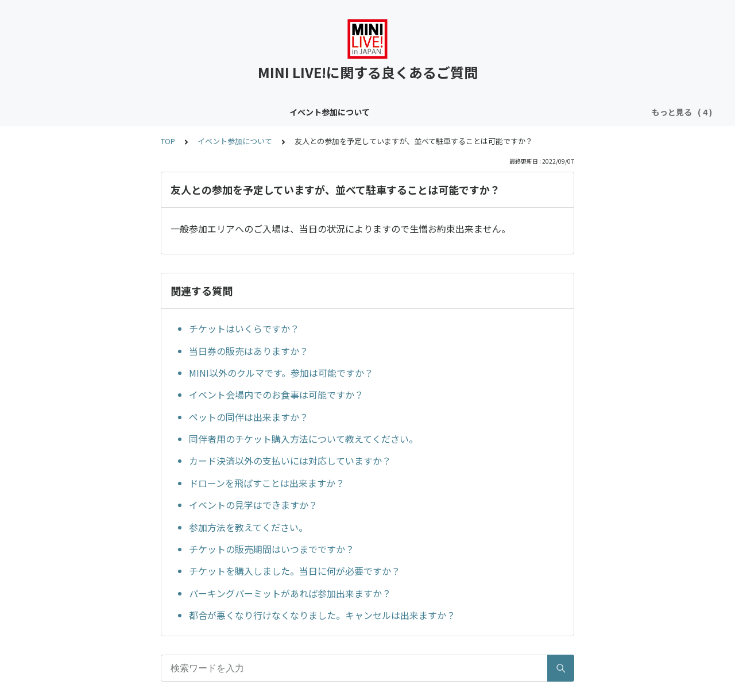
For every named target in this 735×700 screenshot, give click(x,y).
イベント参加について (109, 112)
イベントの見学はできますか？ (253, 505)
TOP (168, 141)
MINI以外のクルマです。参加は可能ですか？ (281, 373)
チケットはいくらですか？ (244, 328)
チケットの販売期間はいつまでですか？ (272, 549)
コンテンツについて (201, 112)
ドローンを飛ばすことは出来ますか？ (267, 483)
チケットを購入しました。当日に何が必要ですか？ (295, 571)
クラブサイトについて (293, 112)
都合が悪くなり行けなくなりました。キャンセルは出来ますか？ (322, 615)
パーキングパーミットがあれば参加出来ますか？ (290, 593)
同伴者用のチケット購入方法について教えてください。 (303, 439)
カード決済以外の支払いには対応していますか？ (290, 461)
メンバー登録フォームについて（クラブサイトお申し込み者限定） (470, 112)
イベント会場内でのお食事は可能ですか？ (276, 395)
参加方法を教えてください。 (248, 527)
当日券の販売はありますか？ (249, 351)
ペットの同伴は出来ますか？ (249, 417)
